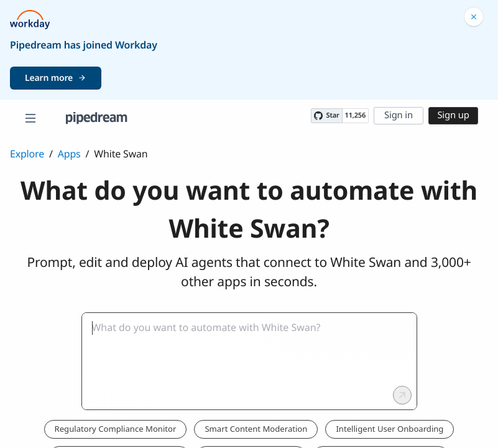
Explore (27, 154)
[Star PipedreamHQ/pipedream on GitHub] (326, 116)
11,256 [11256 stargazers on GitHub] (355, 115)
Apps (69, 154)
